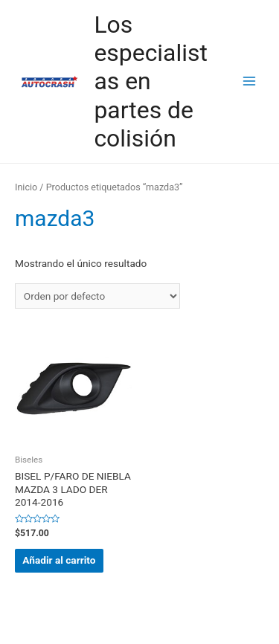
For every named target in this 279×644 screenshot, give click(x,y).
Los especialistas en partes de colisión (150, 81)
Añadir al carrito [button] (59, 560)
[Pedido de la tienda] (97, 296)
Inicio (26, 187)
